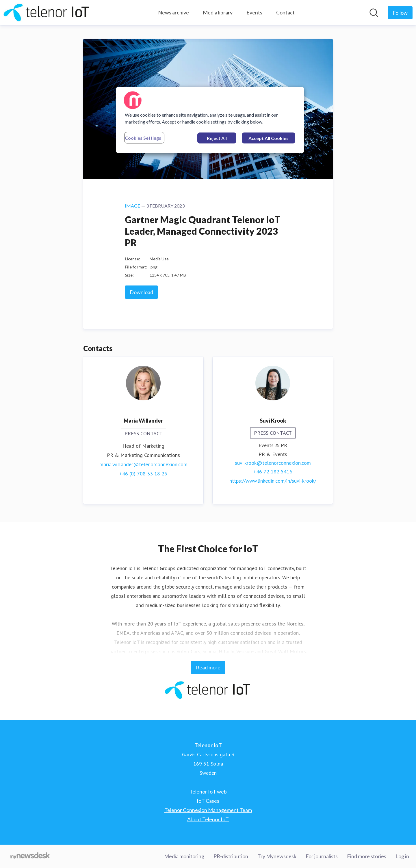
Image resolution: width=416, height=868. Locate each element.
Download (141, 292)
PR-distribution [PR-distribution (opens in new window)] (231, 856)
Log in (402, 856)
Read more (208, 667)
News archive (173, 12)
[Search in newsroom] (374, 13)
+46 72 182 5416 (273, 472)
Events (254, 12)
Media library (218, 12)
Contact (285, 12)
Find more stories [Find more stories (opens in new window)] (367, 856)
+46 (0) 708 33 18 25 (143, 474)
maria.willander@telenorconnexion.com (143, 464)
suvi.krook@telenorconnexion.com (273, 463)
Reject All (217, 138)
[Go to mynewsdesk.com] (30, 856)
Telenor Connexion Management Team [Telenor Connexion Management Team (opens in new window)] (208, 810)
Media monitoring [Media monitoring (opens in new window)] (184, 856)
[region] (210, 120)
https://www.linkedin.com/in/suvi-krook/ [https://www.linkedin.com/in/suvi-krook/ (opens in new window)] (273, 481)
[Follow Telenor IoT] (400, 13)
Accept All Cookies (269, 138)
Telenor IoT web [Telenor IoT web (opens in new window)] (208, 792)
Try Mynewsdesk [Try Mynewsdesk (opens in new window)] (277, 856)
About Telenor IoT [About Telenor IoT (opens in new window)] (208, 819)
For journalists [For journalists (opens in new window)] (322, 856)
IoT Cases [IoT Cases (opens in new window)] (208, 801)
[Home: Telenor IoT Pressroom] (47, 13)
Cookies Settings (143, 138)
